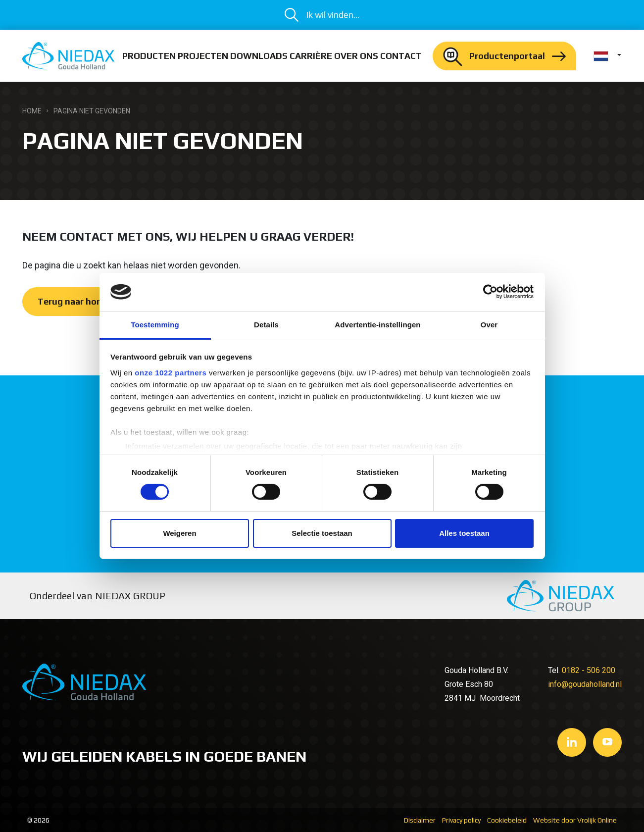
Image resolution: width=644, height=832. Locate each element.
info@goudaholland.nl (585, 684)
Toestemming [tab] (155, 325)
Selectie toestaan (322, 533)
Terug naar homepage (84, 301)
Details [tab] (266, 325)
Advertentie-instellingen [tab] (377, 325)
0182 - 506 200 (589, 670)
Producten (149, 56)
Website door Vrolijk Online (575, 820)
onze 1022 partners (171, 373)
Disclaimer (420, 820)
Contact (401, 56)
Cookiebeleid (507, 820)
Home (32, 111)
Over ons (356, 56)
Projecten (203, 56)
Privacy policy (461, 820)
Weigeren (179, 533)
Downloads (259, 56)
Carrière (311, 56)
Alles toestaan (464, 533)
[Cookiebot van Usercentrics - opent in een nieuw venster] (490, 292)
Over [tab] (489, 325)
